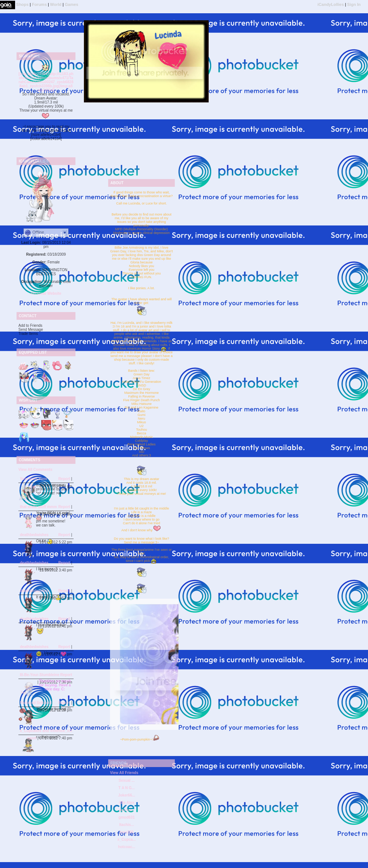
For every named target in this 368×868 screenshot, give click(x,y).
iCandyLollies (331, 4)
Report (64, 479)
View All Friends (124, 773)
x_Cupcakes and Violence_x (45, 731)
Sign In (354, 4)
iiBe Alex (127, 803)
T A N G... (127, 788)
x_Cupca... (127, 839)
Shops (22, 4)
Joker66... (127, 795)
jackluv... (127, 810)
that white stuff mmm (38, 507)
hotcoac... (127, 847)
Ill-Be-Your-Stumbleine (40, 675)
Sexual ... (126, 780)
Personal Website (46, 293)
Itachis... (127, 825)
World (56, 4)
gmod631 (127, 817)
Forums (39, 4)
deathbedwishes (34, 535)
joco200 (126, 832)
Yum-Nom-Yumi (33, 479)
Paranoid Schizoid (36, 703)
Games (72, 4)
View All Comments (35, 470)
